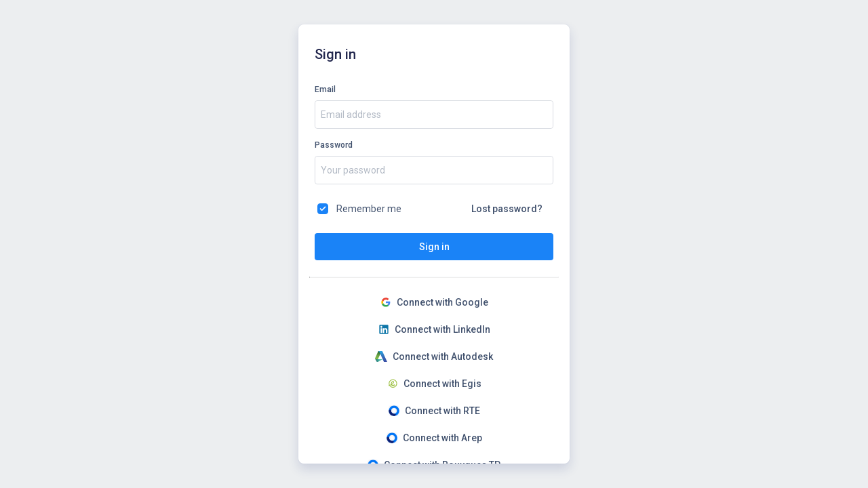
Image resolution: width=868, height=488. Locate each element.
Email (325, 89)
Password (334, 145)
